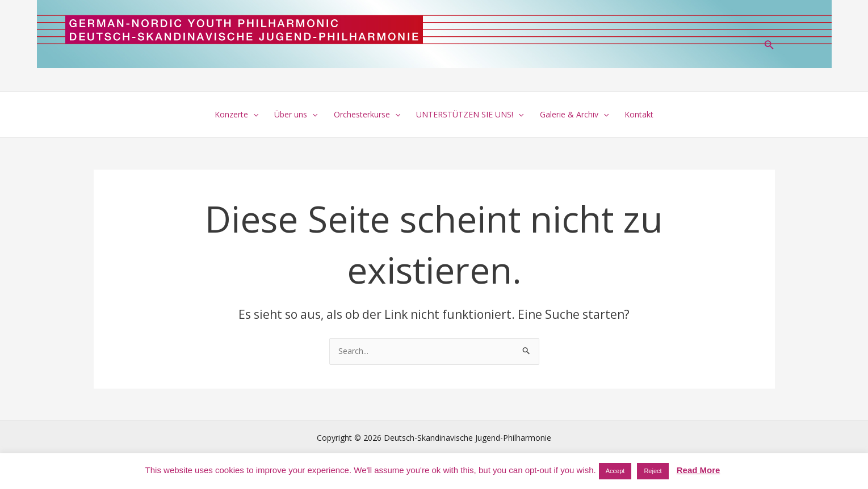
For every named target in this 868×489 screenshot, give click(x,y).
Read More (699, 470)
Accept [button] (615, 471)
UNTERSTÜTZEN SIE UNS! (470, 115)
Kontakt (639, 114)
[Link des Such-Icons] (769, 46)
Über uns (296, 115)
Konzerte (236, 115)
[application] (253, 115)
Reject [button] (653, 471)
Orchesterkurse (367, 115)
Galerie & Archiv (574, 115)
